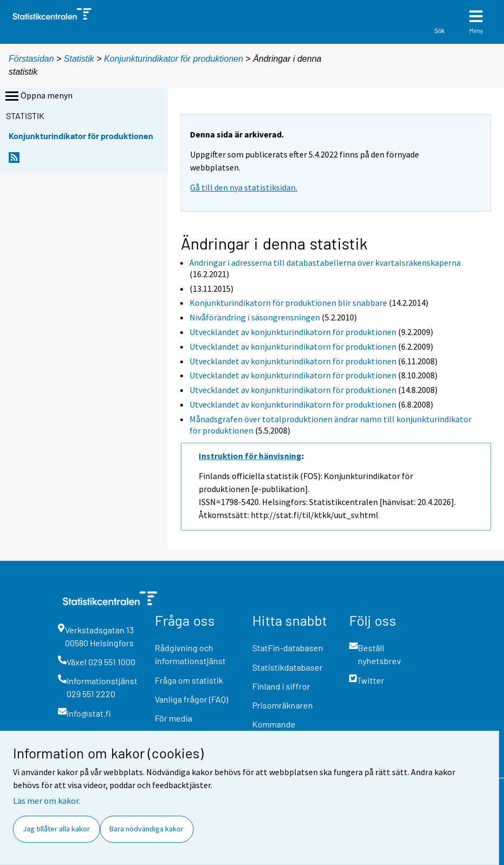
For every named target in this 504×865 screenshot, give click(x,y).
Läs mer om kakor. (47, 801)
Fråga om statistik (189, 680)
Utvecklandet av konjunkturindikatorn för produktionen (293, 332)
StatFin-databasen (288, 648)
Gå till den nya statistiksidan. (244, 187)
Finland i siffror (281, 686)
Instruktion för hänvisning (250, 456)
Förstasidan (31, 59)
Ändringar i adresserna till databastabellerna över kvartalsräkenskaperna (325, 263)
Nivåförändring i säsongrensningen (255, 317)
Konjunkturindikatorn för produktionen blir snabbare (288, 303)
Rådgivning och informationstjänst (190, 654)
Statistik (79, 59)
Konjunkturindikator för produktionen (174, 59)
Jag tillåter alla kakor (56, 829)
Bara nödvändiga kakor (146, 829)
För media (174, 718)
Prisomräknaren (283, 705)
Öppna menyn (38, 96)
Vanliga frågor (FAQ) (191, 699)
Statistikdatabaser (287, 667)
